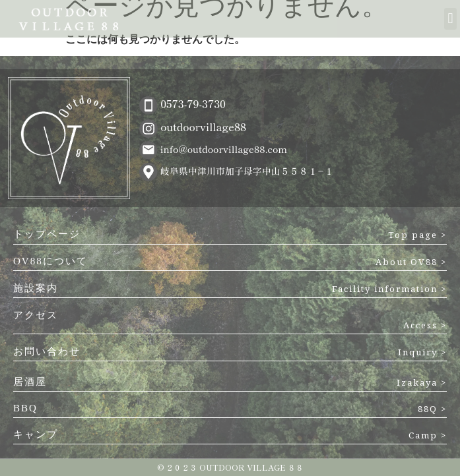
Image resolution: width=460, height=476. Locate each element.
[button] (450, 19)
